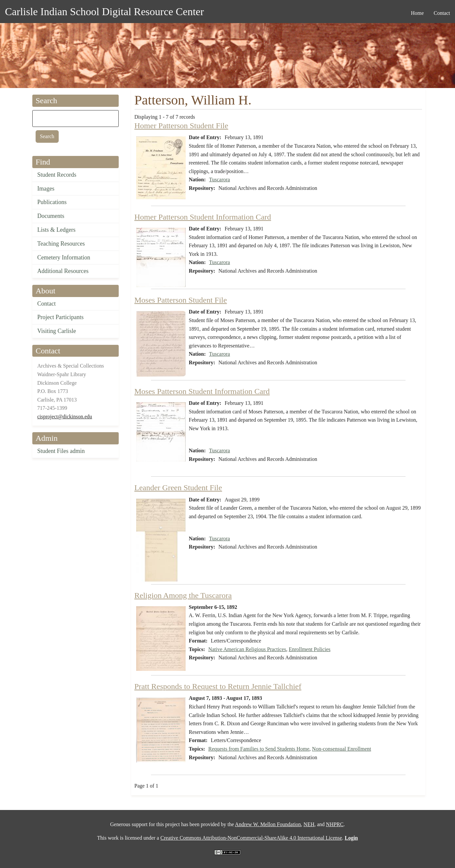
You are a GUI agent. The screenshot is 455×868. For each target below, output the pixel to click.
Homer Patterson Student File (182, 126)
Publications (52, 202)
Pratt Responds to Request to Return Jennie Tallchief (218, 686)
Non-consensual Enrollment (341, 749)
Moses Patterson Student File (181, 300)
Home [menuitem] (417, 13)
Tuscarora (219, 180)
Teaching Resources (61, 244)
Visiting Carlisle (57, 331)
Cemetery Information (64, 257)
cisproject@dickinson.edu (65, 417)
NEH (309, 824)
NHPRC (335, 824)
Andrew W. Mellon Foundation (268, 824)
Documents (51, 216)
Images (46, 189)
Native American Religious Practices (247, 649)
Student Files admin (61, 451)
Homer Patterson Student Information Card (203, 217)
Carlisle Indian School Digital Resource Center (104, 12)
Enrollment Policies (310, 649)
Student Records (57, 175)
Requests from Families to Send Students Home (259, 749)
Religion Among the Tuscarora (183, 595)
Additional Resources (63, 271)
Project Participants (60, 317)
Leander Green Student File (178, 488)
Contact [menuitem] (442, 13)
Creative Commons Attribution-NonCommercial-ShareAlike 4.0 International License (251, 838)
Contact (46, 304)
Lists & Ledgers (56, 230)
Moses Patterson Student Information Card (202, 391)
